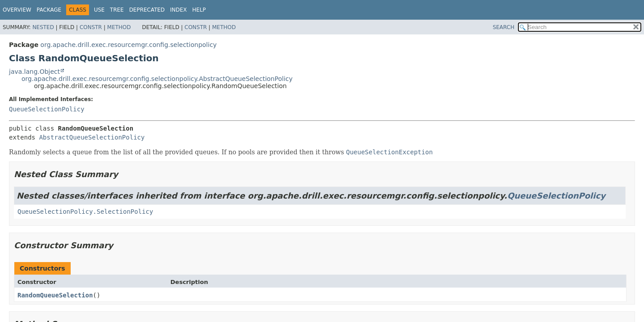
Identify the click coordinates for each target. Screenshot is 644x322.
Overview (17, 10)
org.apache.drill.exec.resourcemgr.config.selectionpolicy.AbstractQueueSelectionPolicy (157, 79)
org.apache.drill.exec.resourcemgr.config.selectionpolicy (128, 45)
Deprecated (147, 10)
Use (99, 10)
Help (199, 10)
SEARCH (504, 27)
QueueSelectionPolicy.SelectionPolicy (85, 212)
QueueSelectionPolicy (47, 109)
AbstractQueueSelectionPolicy (92, 137)
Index (178, 10)
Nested (43, 27)
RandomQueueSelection (55, 295)
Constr (91, 27)
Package (49, 10)
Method (119, 27)
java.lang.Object (34, 72)
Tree (117, 10)
